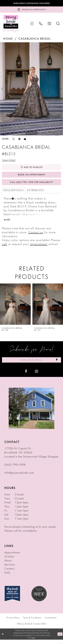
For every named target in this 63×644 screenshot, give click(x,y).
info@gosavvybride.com (19, 477)
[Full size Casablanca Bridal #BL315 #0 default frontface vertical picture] (31, 90)
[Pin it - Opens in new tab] (19, 140)
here (33, 642)
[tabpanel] (31, 90)
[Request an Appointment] (31, 10)
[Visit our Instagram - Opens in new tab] (36, 376)
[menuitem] (32, 24)
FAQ (7, 577)
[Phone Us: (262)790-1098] (41, 24)
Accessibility (51, 622)
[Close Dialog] (3, 638)
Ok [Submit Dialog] (60, 638)
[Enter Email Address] (31, 364)
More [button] (7, 223)
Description (14, 194)
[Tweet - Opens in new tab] (14, 140)
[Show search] (58, 24)
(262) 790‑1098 (15, 469)
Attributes (36, 194)
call (4, 248)
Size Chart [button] (10, 161)
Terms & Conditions (32, 622)
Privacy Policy (13, 622)
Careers (9, 573)
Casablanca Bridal (35, 39)
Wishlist (9, 561)
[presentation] (15, 308)
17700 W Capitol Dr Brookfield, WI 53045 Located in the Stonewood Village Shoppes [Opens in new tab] (31, 457)
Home (8, 39)
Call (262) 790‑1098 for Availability (32, 185)
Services (10, 569)
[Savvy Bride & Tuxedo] (11, 24)
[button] (32, 24)
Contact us (36, 236)
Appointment (12, 557)
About (8, 565)
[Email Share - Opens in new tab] (25, 140)
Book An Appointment (32, 177)
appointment (39, 248)
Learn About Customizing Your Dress (31, 3)
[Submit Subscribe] (56, 364)
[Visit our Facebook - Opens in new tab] (26, 376)
